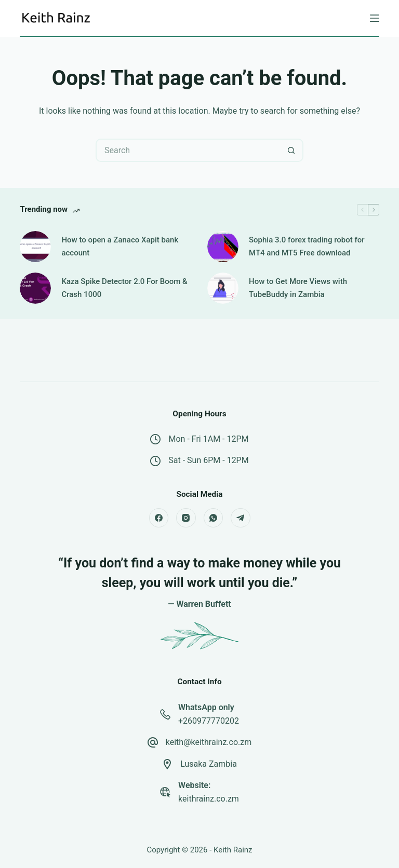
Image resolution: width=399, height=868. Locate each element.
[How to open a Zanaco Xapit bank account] (35, 247)
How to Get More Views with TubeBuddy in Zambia (298, 288)
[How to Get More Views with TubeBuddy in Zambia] (223, 288)
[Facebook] (159, 518)
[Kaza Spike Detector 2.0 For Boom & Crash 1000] (35, 288)
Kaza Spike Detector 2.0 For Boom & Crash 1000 (124, 288)
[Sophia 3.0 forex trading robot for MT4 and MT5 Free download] (223, 247)
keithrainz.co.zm (209, 799)
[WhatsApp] (214, 518)
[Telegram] (241, 518)
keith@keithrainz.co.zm (209, 742)
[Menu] (375, 18)
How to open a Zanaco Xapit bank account (120, 246)
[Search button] (292, 150)
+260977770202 (209, 721)
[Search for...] (188, 150)
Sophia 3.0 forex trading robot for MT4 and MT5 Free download (307, 246)
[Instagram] (186, 518)
